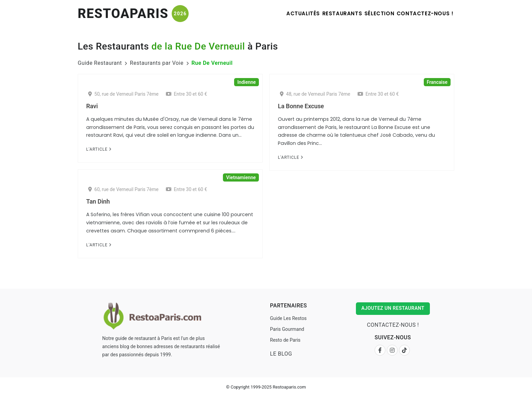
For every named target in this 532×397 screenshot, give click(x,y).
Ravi (92, 106)
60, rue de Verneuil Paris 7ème (123, 189)
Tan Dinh (98, 201)
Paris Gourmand (286, 329)
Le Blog (280, 354)
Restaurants (323, 13)
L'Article (99, 149)
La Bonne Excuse (301, 106)
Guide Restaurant (100, 63)
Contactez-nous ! (422, 13)
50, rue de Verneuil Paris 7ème (123, 94)
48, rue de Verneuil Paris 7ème (315, 94)
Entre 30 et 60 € (186, 94)
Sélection (368, 13)
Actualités (276, 13)
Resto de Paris (284, 340)
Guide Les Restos (287, 318)
